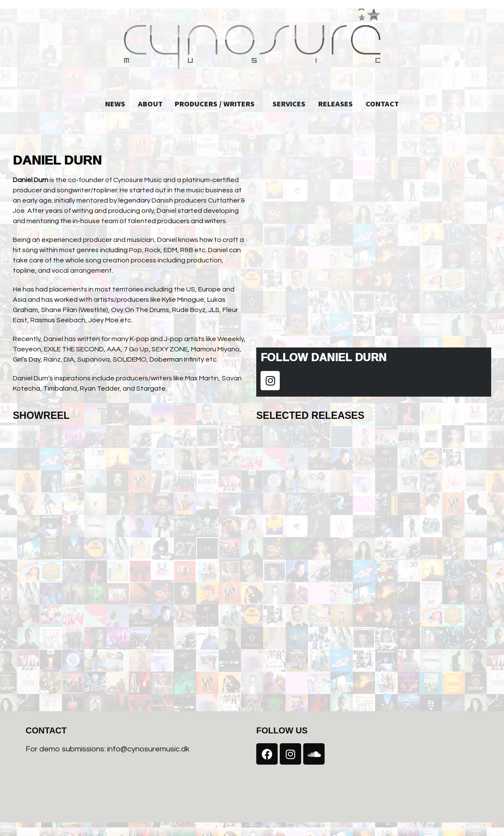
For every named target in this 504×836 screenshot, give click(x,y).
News (118, 104)
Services (286, 104)
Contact (379, 104)
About (153, 104)
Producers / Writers (218, 104)
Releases (333, 104)
